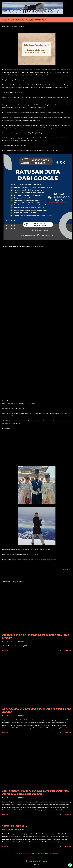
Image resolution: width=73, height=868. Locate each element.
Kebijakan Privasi (53, 853)
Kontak (21, 853)
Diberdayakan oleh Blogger (37, 861)
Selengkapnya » (65, 650)
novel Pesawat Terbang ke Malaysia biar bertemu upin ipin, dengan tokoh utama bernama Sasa (36, 792)
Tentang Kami (29, 853)
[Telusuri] (65, 3)
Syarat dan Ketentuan (41, 853)
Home (16, 853)
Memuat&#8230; (33, 325)
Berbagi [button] (66, 570)
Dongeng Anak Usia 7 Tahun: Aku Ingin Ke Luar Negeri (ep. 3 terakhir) (36, 636)
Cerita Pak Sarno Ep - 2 (15, 826)
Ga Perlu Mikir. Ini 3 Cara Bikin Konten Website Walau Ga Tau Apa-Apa (36, 710)
